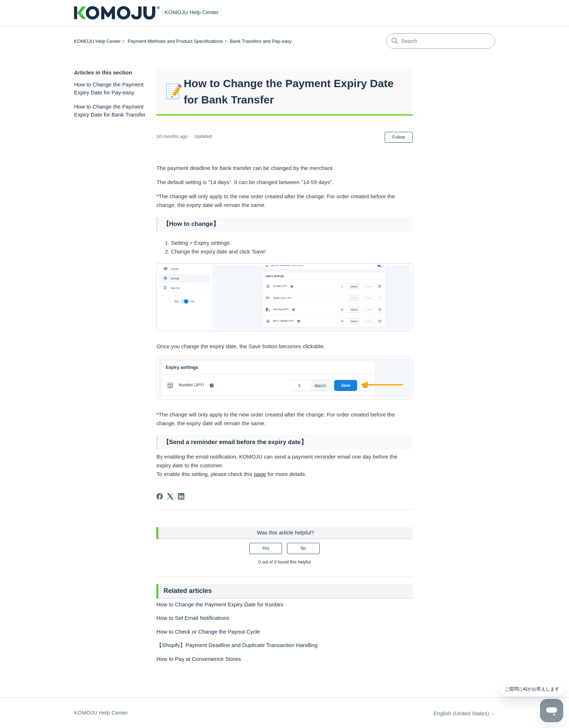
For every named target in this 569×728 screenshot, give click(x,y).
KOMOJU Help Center (97, 41)
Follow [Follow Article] (399, 137)
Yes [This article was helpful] (266, 548)
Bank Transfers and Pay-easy (261, 41)
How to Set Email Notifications (193, 618)
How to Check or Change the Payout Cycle (208, 632)
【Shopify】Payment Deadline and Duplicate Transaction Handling (237, 645)
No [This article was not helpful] (303, 548)
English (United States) (464, 713)
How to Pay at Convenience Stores (199, 659)
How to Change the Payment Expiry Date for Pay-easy (109, 89)
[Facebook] (160, 496)
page (260, 474)
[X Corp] (170, 496)
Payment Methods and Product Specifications (175, 41)
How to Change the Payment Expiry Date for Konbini (220, 604)
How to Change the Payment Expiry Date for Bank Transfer (110, 111)
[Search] (441, 41)
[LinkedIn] (181, 496)
